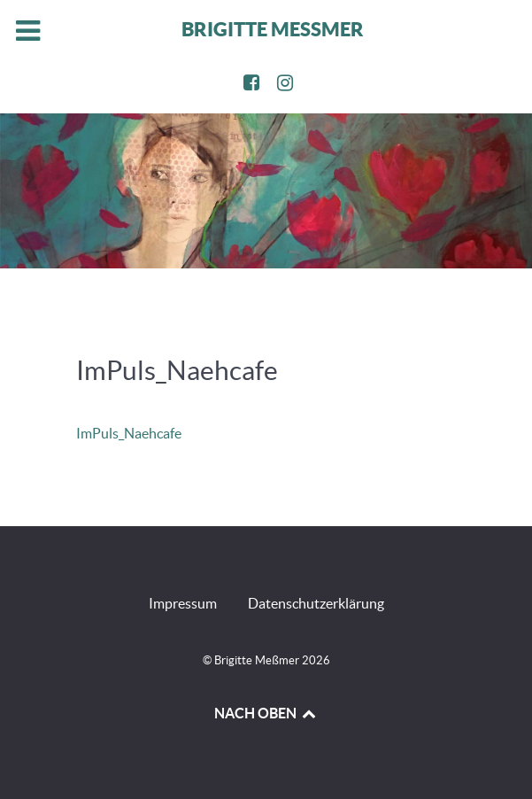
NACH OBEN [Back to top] (266, 713)
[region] (266, 191)
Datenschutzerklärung (316, 603)
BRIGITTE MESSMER (273, 29)
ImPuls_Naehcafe (129, 433)
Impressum (183, 603)
